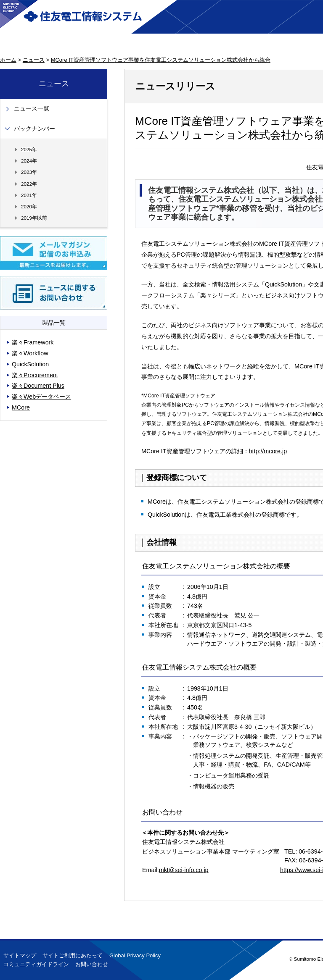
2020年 (29, 206)
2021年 (29, 195)
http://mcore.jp (268, 451)
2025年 (29, 149)
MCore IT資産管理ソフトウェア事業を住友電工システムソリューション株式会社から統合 (161, 60)
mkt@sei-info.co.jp (184, 870)
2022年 (29, 184)
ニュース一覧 (32, 109)
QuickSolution (30, 364)
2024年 (29, 161)
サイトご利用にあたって (73, 955)
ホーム (8, 60)
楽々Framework (33, 342)
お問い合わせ (92, 964)
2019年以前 (34, 218)
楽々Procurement (35, 375)
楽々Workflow (30, 353)
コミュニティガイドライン (36, 964)
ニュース (34, 60)
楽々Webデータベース (41, 397)
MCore (21, 407)
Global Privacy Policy (135, 955)
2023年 (29, 172)
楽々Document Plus (38, 386)
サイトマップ (20, 955)
